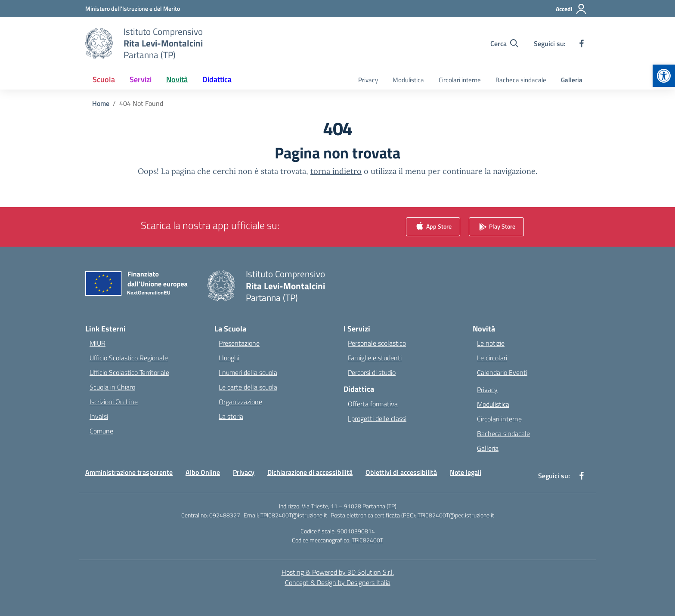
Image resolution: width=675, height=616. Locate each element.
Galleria (572, 80)
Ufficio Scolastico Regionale (129, 358)
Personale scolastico (377, 343)
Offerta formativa (373, 404)
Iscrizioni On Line (114, 402)
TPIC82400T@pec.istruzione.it (456, 515)
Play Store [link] (496, 227)
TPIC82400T (367, 540)
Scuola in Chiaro (112, 387)
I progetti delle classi (377, 418)
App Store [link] (433, 227)
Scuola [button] (104, 79)
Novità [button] (177, 79)
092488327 (225, 515)
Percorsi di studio (372, 372)
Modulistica (408, 80)
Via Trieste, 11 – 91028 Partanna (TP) (349, 506)
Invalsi (99, 416)
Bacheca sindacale (521, 80)
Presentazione (239, 343)
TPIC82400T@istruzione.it (294, 515)
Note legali (466, 472)
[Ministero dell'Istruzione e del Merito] (133, 8)
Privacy (368, 80)
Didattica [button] (217, 79)
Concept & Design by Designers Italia (338, 582)
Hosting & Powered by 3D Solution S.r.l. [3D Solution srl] (338, 572)
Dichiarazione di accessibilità (310, 472)
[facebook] (582, 43)
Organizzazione (240, 402)
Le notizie (491, 343)
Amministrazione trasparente (129, 472)
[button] (664, 76)
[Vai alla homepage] (163, 43)
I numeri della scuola (248, 372)
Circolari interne (460, 80)
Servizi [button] (141, 79)
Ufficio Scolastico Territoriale (129, 372)
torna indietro (336, 171)
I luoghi (229, 358)
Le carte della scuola (248, 387)
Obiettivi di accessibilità (401, 472)
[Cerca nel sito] (504, 43)
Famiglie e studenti (375, 358)
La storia (231, 416)
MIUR (98, 343)
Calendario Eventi (502, 372)
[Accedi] (571, 9)
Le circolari (492, 358)
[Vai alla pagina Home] (101, 103)
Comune (101, 431)
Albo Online (203, 472)
